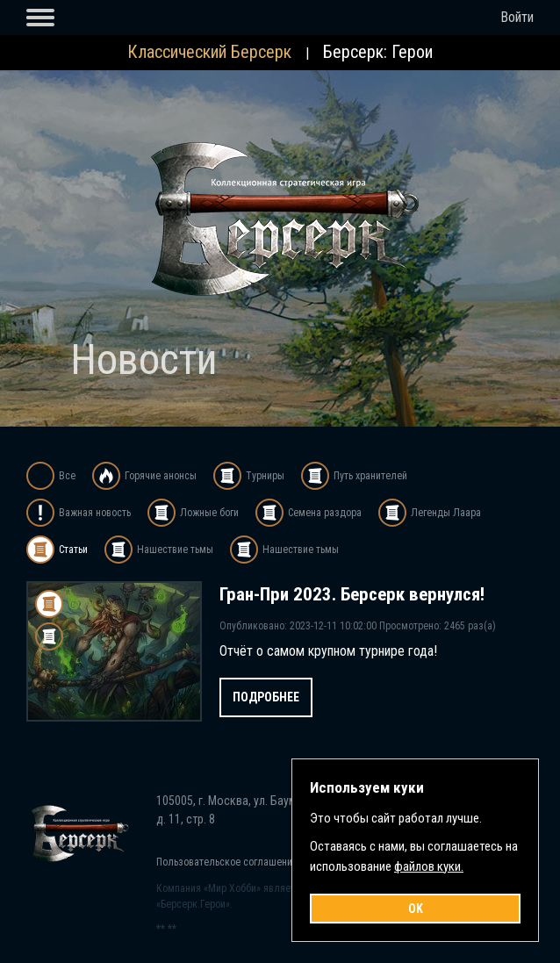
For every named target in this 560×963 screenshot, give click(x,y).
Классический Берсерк (209, 52)
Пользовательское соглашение (227, 862)
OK (416, 909)
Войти (517, 17)
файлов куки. (429, 866)
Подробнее (266, 697)
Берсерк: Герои (378, 52)
